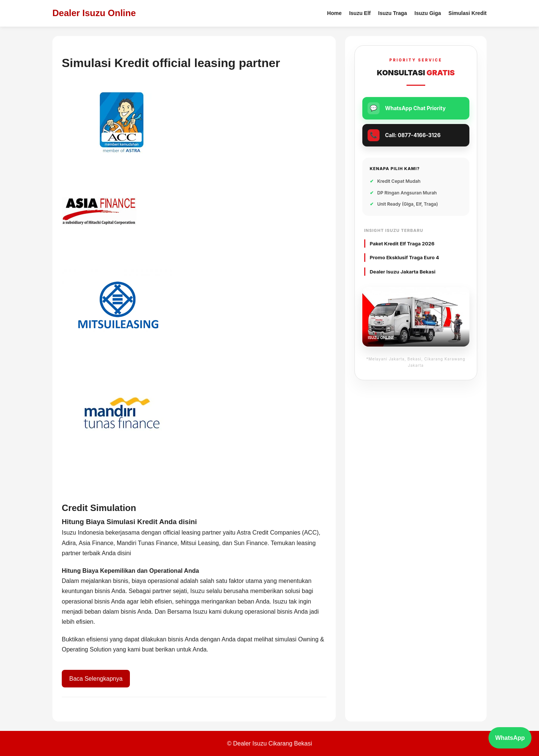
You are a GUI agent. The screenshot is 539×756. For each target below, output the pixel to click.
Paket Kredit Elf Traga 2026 (402, 244)
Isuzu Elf (360, 13)
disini (124, 553)
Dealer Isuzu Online (94, 13)
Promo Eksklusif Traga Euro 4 (404, 257)
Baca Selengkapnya (96, 679)
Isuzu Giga (428, 13)
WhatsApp (510, 738)
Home (334, 13)
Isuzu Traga (392, 13)
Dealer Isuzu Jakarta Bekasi (403, 272)
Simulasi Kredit (468, 13)
